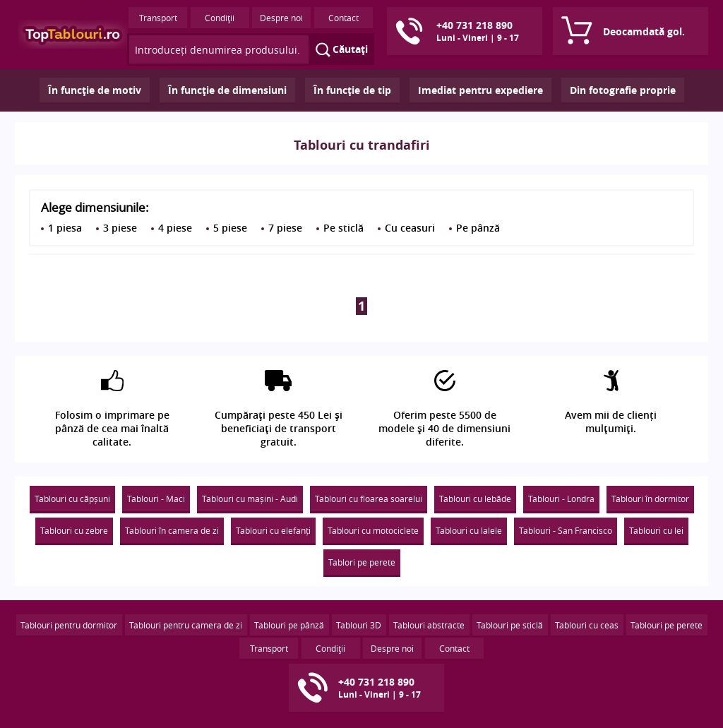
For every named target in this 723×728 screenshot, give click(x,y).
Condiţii (220, 18)
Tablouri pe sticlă (510, 625)
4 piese (175, 228)
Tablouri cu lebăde (475, 499)
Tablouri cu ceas (587, 625)
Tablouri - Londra (561, 499)
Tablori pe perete (362, 562)
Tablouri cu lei (656, 530)
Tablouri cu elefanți (273, 530)
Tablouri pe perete (667, 625)
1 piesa (65, 228)
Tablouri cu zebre (74, 530)
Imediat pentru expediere (480, 90)
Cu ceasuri (410, 228)
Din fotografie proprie (623, 90)
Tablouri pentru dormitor (69, 625)
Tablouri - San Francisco (566, 530)
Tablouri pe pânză (289, 625)
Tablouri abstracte (429, 625)
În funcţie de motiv (95, 90)
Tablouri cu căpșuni (72, 499)
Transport (158, 18)
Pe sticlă (343, 228)
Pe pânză (478, 228)
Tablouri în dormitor (650, 499)
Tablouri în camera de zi (172, 530)
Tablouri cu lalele (469, 530)
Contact (343, 18)
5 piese (230, 228)
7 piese (285, 228)
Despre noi (281, 18)
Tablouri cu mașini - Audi (250, 499)
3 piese (120, 228)
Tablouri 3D (359, 625)
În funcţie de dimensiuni (227, 90)
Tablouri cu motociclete (373, 530)
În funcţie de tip (352, 90)
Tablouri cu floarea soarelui (369, 499)
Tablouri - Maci (156, 499)
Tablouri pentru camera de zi (186, 625)
